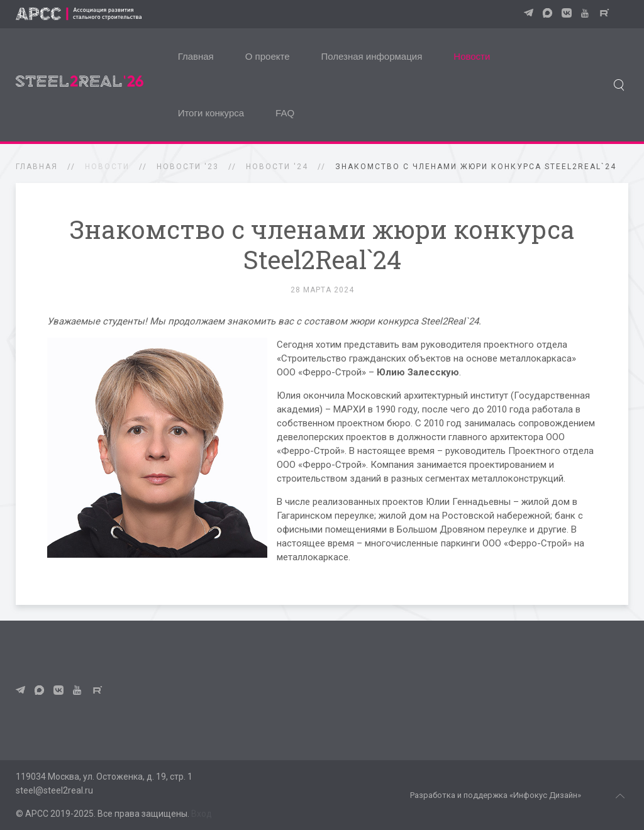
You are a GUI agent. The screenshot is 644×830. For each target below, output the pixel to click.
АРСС (37, 814)
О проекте (268, 56)
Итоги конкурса (211, 113)
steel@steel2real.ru (54, 790)
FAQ (285, 113)
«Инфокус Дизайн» (545, 795)
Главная (196, 56)
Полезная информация (372, 56)
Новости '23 (188, 167)
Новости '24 (277, 167)
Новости (472, 56)
